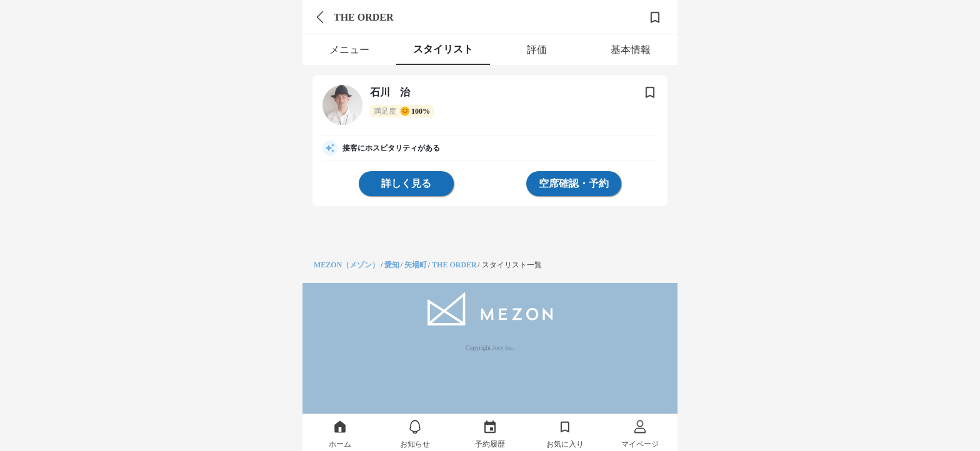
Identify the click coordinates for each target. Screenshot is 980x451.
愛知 (392, 265)
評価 (537, 50)
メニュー (349, 50)
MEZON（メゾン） (347, 265)
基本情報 (631, 50)
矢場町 (416, 265)
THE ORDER (454, 265)
